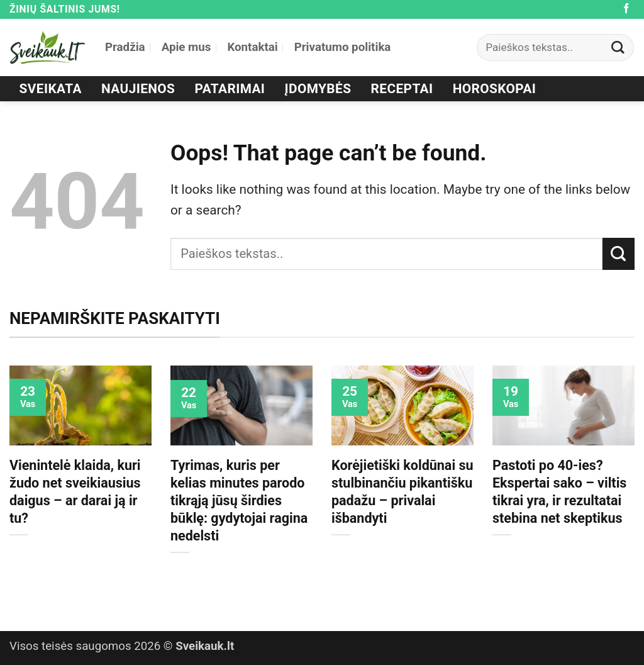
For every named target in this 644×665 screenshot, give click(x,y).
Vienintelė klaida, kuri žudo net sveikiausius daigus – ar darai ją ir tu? (75, 492)
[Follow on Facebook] (626, 9)
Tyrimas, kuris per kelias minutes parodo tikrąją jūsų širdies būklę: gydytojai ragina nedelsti (239, 500)
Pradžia (125, 47)
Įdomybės (318, 89)
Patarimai (230, 89)
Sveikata (51, 89)
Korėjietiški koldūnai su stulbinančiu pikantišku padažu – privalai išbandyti (402, 492)
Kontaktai (252, 47)
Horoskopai (495, 89)
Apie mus (186, 47)
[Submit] (618, 47)
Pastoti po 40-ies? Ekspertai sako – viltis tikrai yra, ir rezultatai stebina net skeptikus (559, 492)
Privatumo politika (343, 47)
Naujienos (138, 89)
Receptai (402, 89)
